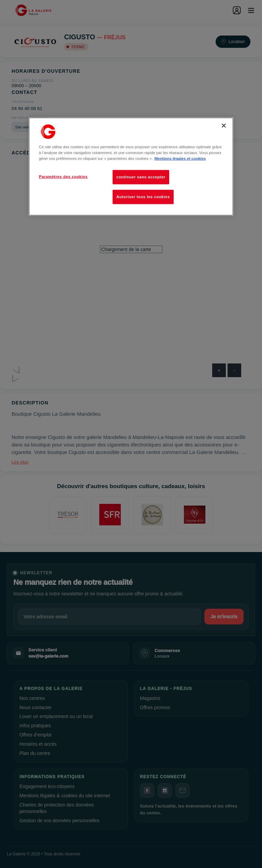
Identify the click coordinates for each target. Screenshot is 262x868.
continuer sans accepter (141, 177)
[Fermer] (224, 126)
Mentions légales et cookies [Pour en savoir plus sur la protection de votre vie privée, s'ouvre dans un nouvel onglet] (180, 159)
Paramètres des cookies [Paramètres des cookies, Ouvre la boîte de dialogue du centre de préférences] (63, 177)
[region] (131, 167)
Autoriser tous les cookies (143, 197)
